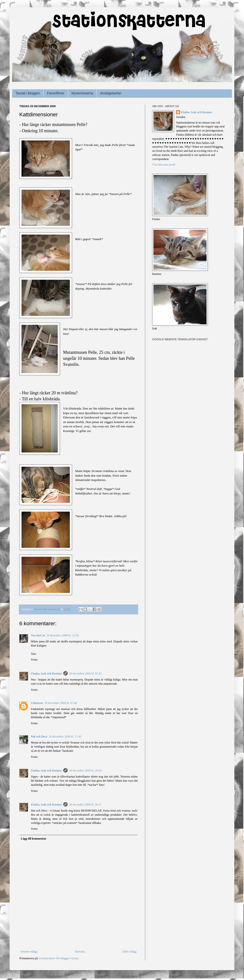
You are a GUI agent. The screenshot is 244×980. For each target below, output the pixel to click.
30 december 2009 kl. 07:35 (85, 674)
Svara (34, 660)
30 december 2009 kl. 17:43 (65, 737)
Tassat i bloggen (28, 93)
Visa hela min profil (164, 165)
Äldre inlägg (129, 952)
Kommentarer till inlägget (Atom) (59, 958)
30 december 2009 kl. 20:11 (85, 805)
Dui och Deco (39, 737)
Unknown (37, 703)
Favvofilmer (56, 93)
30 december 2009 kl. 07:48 (61, 703)
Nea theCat (38, 635)
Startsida (80, 952)
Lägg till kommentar (34, 839)
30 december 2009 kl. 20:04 (85, 771)
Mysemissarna (82, 93)
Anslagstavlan (111, 93)
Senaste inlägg (29, 952)
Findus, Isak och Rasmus (46, 674)
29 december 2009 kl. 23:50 (63, 635)
